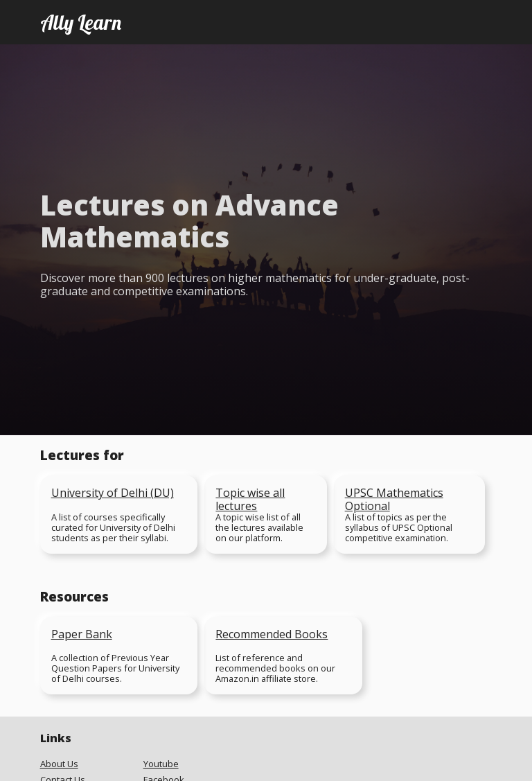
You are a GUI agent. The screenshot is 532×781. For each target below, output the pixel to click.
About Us (59, 764)
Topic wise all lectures (250, 499)
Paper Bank (82, 634)
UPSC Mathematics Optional (394, 499)
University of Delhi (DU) (113, 493)
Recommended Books (272, 634)
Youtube (161, 764)
